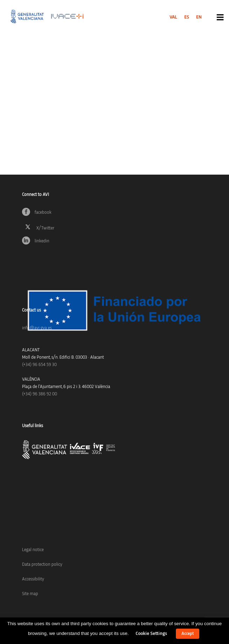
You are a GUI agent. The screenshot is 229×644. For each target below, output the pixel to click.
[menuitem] (173, 17)
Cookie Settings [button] (151, 634)
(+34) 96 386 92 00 (40, 394)
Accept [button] (188, 634)
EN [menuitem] (199, 17)
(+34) (39, 365)
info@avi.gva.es (37, 328)
